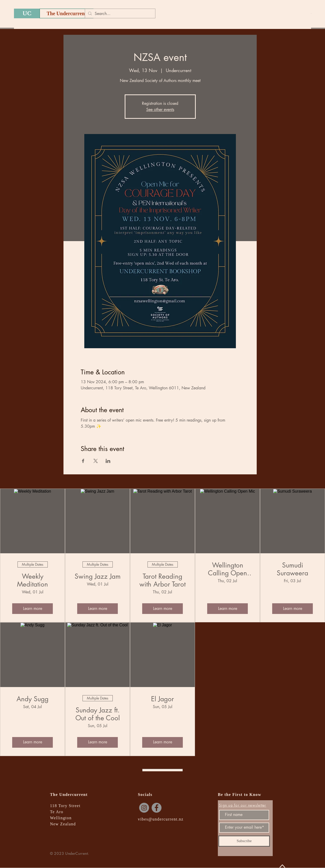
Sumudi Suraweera (292, 569)
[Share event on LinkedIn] (108, 461)
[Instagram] (144, 808)
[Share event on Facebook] (83, 461)
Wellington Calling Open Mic (227, 569)
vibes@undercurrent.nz (161, 819)
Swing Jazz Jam (98, 577)
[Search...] (120, 14)
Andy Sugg (32, 699)
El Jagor (162, 699)
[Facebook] (157, 808)
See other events (160, 110)
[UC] (27, 13)
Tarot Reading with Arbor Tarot (162, 580)
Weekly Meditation (32, 580)
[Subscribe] (244, 841)
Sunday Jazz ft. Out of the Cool (98, 714)
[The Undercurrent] (67, 13)
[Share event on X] (96, 461)
